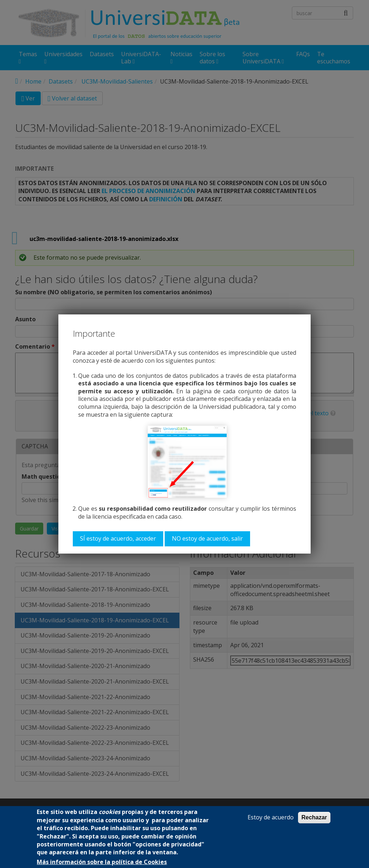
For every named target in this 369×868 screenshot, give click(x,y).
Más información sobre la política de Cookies (102, 862)
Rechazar (314, 817)
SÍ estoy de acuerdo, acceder (118, 538)
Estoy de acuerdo (271, 817)
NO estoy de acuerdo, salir (207, 538)
